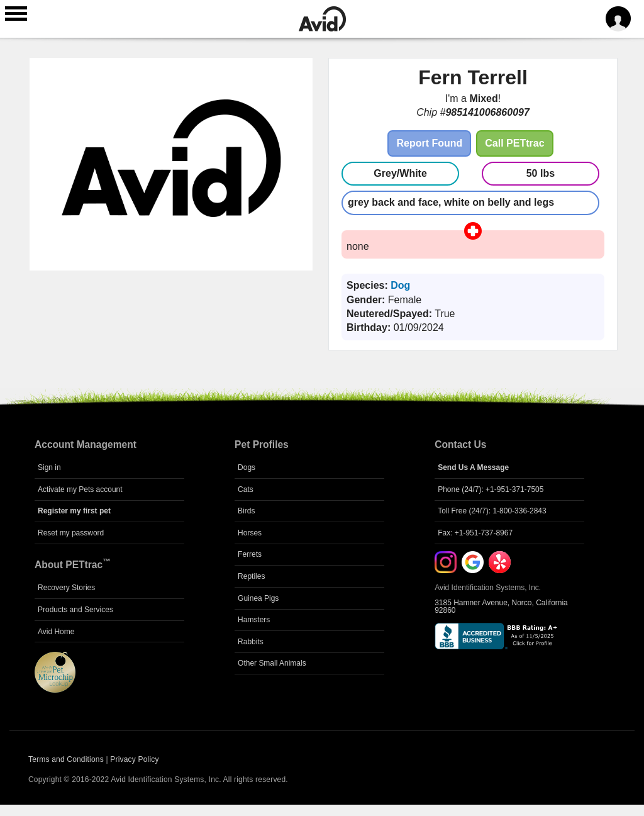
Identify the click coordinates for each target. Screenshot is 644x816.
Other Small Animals (272, 663)
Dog (400, 285)
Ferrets (250, 554)
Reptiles (251, 576)
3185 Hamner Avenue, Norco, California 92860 (501, 606)
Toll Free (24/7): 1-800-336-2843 (492, 511)
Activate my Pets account (80, 489)
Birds (246, 511)
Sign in (49, 467)
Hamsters (254, 620)
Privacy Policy (134, 759)
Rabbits (251, 642)
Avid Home (56, 632)
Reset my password (71, 533)
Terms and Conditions (66, 759)
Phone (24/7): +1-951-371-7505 (491, 489)
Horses (250, 533)
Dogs (247, 467)
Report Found (429, 143)
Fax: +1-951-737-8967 (475, 533)
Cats (246, 489)
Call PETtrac (514, 143)
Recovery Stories (66, 588)
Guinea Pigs (258, 598)
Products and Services (75, 610)
